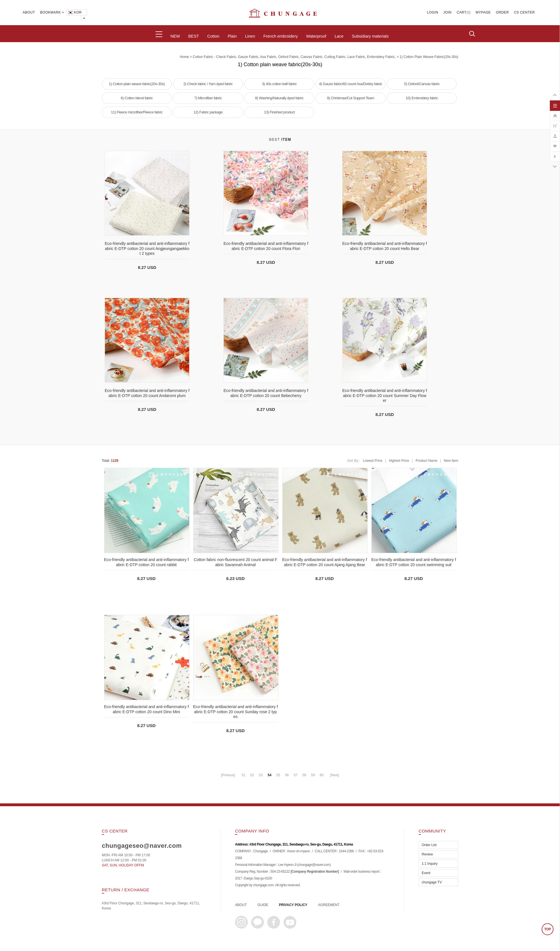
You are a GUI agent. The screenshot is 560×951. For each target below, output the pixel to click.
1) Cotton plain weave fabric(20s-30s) (429, 57)
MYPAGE (483, 12)
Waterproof (316, 36)
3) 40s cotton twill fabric (279, 84)
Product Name (426, 461)
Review (427, 854)
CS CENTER (524, 12)
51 (243, 775)
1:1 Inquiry (430, 864)
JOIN (447, 12)
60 (321, 775)
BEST (194, 36)
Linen (250, 36)
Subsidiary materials (370, 36)
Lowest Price (373, 461)
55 (278, 775)
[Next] (334, 775)
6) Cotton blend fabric (137, 98)
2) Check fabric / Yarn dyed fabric (208, 84)
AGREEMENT (329, 905)
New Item (451, 461)
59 (313, 775)
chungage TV (432, 882)
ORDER (502, 12)
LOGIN (433, 12)
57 (295, 775)
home (184, 57)
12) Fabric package (208, 112)
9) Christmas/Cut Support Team (351, 98)
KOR (75, 12)
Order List (429, 845)
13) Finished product (279, 112)
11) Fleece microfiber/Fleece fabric (137, 112)
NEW (175, 36)
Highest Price (399, 461)
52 (252, 775)
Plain (232, 36)
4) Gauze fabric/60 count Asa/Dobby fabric (351, 84)
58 (304, 775)
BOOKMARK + (52, 12)
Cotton (213, 36)
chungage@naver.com (314, 865)
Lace (339, 36)
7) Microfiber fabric (208, 98)
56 (287, 775)
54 (269, 775)
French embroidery (281, 36)
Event (426, 873)
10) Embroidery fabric (422, 98)
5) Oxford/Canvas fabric (422, 84)
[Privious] (228, 775)
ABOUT (29, 12)
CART (462, 12)
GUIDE (263, 905)
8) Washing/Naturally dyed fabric (279, 98)
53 (261, 775)
